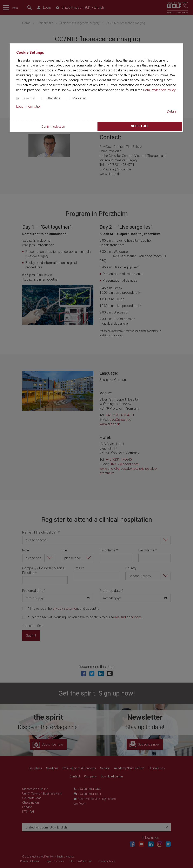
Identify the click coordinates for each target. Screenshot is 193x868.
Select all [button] (140, 126)
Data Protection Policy (159, 90)
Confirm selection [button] (53, 127)
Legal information (29, 107)
